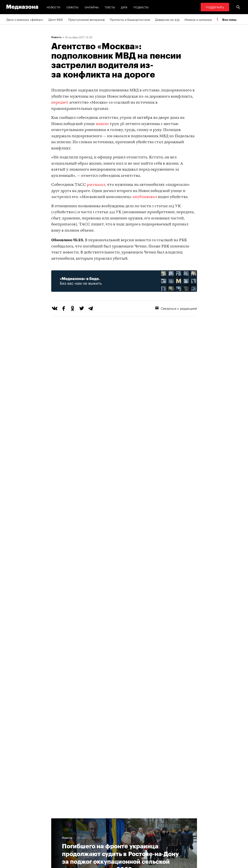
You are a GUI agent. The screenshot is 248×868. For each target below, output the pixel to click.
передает (60, 103)
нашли (102, 124)
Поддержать (215, 7)
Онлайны (92, 7)
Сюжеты (73, 7)
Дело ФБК (56, 19)
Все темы (229, 20)
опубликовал (145, 197)
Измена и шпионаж (198, 19)
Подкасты (141, 7)
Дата (124, 7)
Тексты (110, 7)
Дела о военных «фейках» (25, 19)
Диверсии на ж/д (167, 19)
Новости (54, 7)
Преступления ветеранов (86, 19)
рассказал (96, 185)
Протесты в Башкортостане (130, 19)
